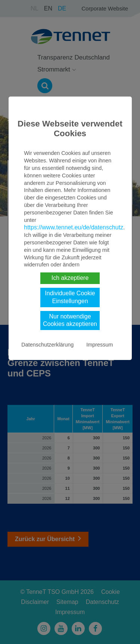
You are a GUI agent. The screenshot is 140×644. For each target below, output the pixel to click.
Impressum (99, 345)
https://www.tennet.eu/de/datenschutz (74, 227)
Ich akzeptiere (70, 278)
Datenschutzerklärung (47, 345)
